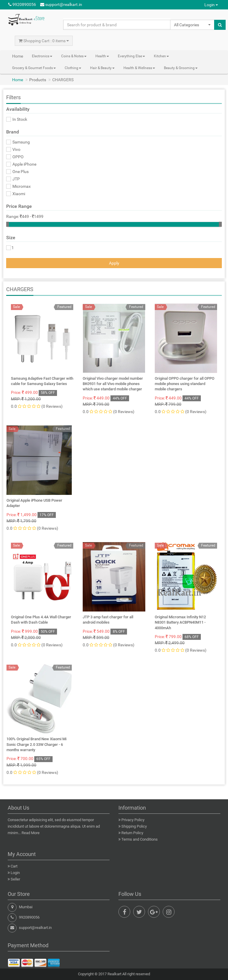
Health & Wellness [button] (139, 68)
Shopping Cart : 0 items (44, 41)
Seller (15, 879)
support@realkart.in (61, 4)
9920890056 (22, 4)
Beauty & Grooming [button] (181, 68)
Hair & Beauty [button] (102, 68)
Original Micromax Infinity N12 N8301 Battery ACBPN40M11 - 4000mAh (180, 622)
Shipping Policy (134, 826)
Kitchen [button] (161, 56)
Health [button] (102, 56)
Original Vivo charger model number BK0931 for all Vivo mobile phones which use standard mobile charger (113, 384)
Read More (31, 833)
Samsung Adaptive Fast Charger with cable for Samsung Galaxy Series (42, 381)
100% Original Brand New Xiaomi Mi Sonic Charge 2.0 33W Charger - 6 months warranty (36, 744)
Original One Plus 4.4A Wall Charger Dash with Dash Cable (41, 620)
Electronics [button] (42, 56)
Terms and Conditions (140, 839)
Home (18, 56)
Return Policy (132, 833)
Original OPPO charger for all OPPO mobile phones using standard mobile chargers (185, 384)
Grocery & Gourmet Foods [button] (34, 68)
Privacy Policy (133, 820)
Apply (114, 263)
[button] (192, 25)
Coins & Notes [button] (74, 56)
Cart (14, 866)
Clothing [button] (73, 68)
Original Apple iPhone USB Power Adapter (34, 503)
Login (211, 5)
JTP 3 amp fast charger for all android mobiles (108, 620)
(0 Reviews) (52, 406)
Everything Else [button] (131, 56)
